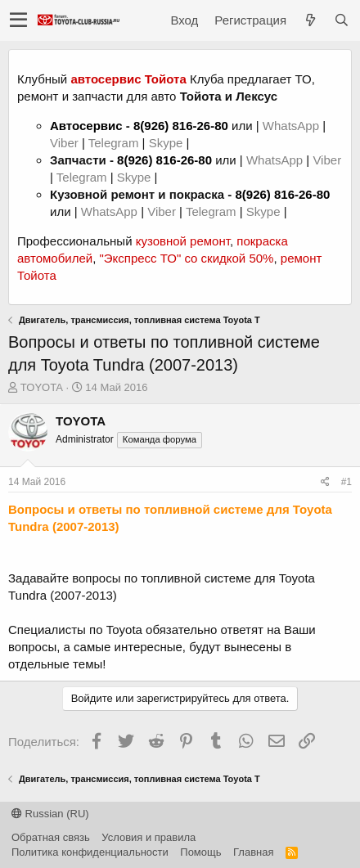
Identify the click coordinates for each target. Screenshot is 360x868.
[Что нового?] (310, 20)
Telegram (115, 143)
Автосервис (86, 126)
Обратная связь (51, 837)
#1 (346, 482)
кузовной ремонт (183, 241)
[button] (18, 20)
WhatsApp (292, 126)
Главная (253, 852)
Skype (168, 143)
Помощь (200, 852)
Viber (64, 143)
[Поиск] (341, 20)
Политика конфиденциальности (90, 852)
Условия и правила (148, 837)
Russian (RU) (50, 814)
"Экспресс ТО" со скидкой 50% (186, 258)
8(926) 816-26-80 (181, 126)
